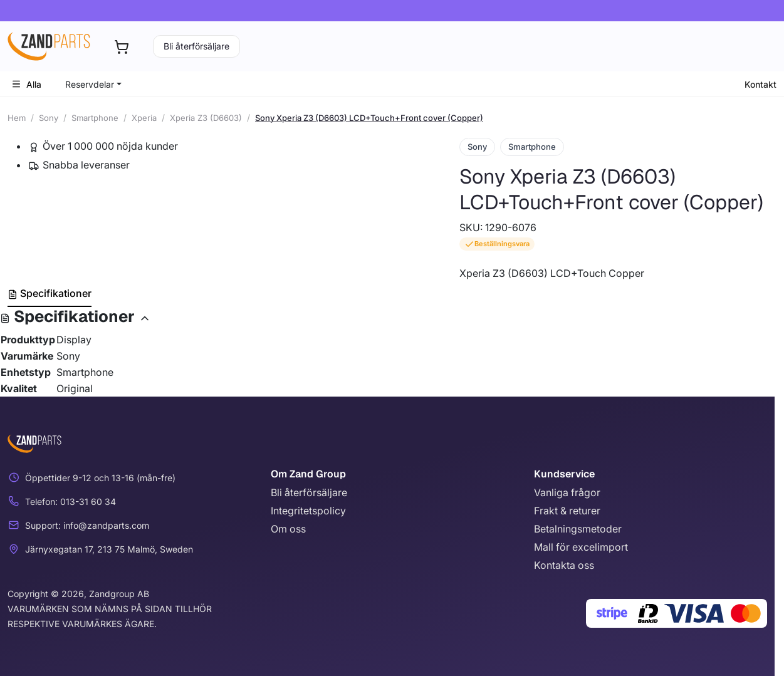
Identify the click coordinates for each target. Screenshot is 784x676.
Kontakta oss (564, 565)
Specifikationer (50, 293)
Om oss (288, 529)
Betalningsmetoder (578, 529)
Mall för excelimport (581, 547)
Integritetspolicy (308, 511)
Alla (26, 84)
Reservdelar (90, 84)
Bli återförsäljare (196, 46)
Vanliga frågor (567, 492)
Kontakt (760, 84)
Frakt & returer (567, 511)
